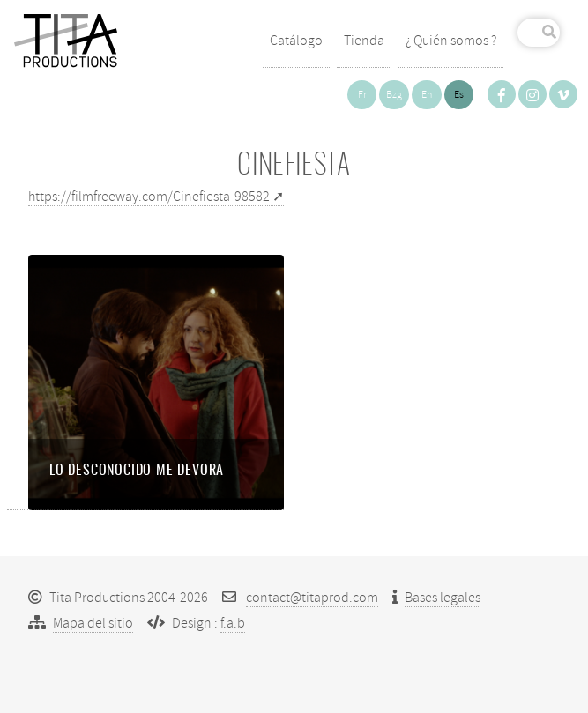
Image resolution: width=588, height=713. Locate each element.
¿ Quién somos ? (451, 41)
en (427, 95)
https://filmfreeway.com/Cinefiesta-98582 (149, 197)
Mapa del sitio (93, 623)
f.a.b (233, 623)
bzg (394, 95)
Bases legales (443, 598)
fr (362, 95)
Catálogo (296, 41)
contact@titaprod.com (312, 598)
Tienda (364, 41)
